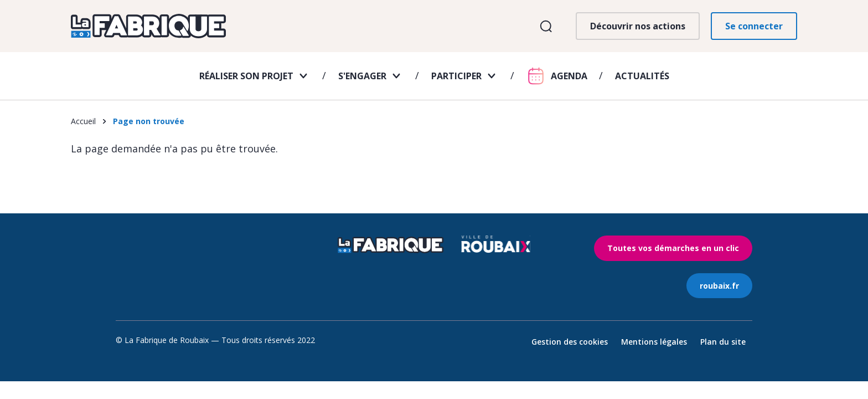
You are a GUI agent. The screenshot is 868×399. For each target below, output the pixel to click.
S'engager (362, 76)
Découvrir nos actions (638, 26)
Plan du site (723, 342)
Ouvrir (546, 26)
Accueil (83, 121)
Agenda (569, 76)
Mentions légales (654, 342)
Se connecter (754, 26)
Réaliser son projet (246, 76)
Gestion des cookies (570, 342)
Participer (456, 76)
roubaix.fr (719, 286)
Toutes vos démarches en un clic (673, 248)
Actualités (642, 76)
